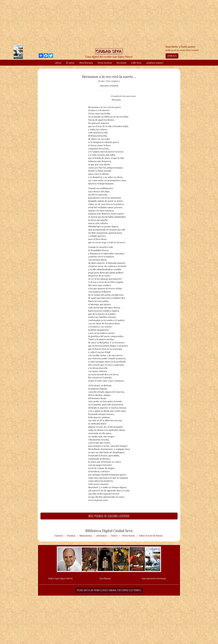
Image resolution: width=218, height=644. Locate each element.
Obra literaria (86, 63)
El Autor (70, 63)
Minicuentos (86, 536)
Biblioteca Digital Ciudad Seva (109, 531)
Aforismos (101, 536)
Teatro (114, 536)
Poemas (71, 536)
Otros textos (128, 536)
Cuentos (59, 536)
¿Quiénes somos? (155, 63)
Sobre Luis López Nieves (60, 578)
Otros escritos (105, 63)
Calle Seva (136, 63)
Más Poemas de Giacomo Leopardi (109, 516)
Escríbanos (105, 578)
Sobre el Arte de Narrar (151, 536)
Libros (58, 63)
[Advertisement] (109, 22)
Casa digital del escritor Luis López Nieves (109, 57)
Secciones (121, 63)
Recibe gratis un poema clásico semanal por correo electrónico (109, 590)
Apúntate (172, 56)
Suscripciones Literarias (154, 578)
